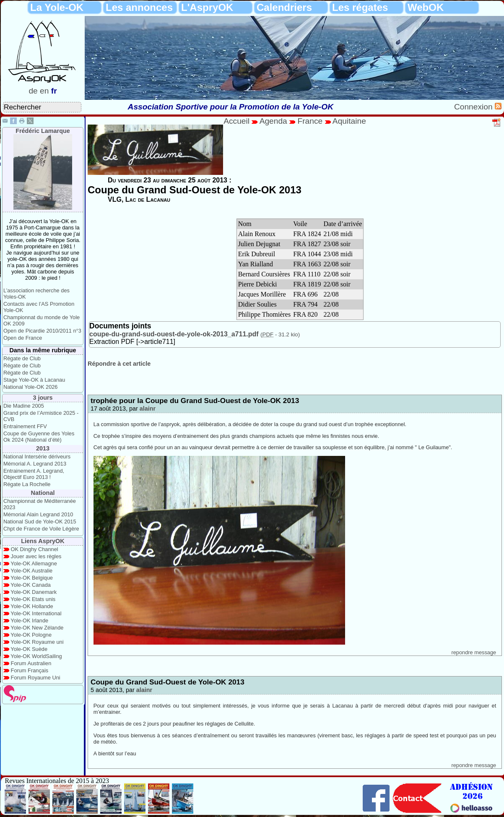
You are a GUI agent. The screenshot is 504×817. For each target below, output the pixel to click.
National (43, 493)
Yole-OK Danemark (34, 592)
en (44, 91)
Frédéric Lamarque (43, 131)
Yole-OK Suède (29, 649)
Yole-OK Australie (31, 571)
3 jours (43, 398)
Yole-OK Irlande (29, 621)
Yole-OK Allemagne (34, 563)
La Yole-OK (57, 7)
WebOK (426, 7)
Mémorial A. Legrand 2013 (35, 464)
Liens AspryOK (43, 541)
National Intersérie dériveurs (37, 457)
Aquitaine (349, 121)
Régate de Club (22, 358)
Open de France (23, 338)
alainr (148, 408)
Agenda (275, 121)
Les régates (360, 7)
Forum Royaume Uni (36, 678)
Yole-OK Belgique (32, 578)
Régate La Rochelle (27, 484)
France (310, 121)
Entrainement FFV (25, 426)
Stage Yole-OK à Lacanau (34, 380)
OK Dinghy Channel (35, 549)
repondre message (474, 652)
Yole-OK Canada (31, 585)
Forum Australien (31, 663)
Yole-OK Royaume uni (37, 642)
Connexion (474, 107)
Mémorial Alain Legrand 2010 (38, 514)
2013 (43, 448)
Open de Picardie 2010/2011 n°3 (42, 331)
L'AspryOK (207, 7)
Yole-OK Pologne (31, 635)
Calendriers (284, 7)
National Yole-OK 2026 (31, 387)
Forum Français (30, 670)
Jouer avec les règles (36, 556)
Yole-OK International (36, 613)
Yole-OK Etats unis (33, 599)
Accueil (236, 121)
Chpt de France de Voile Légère (41, 529)
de (33, 91)
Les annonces (139, 7)
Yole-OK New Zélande (37, 628)
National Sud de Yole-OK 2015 (40, 522)
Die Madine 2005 (24, 406)
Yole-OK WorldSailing (36, 656)
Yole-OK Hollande (32, 606)
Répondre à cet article (119, 364)
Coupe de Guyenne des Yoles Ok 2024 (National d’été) (39, 437)
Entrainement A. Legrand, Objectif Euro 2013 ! (34, 474)
